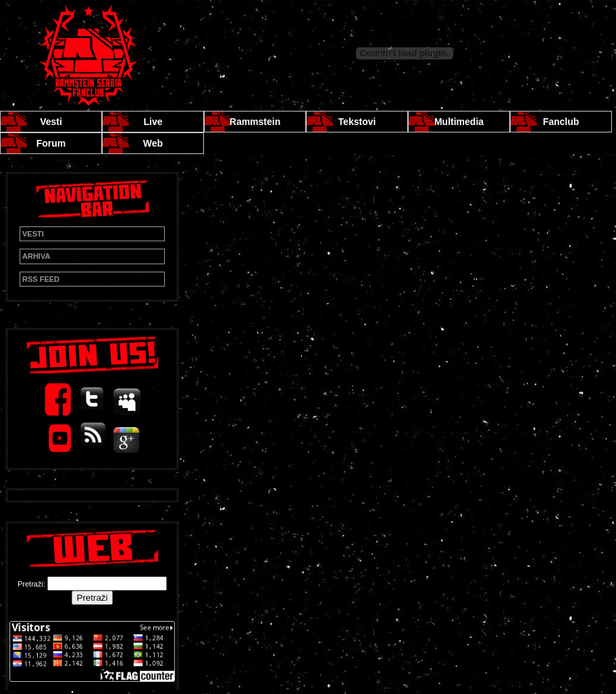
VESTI (33, 234)
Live (153, 122)
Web (153, 143)
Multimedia (459, 122)
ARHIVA (36, 256)
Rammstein (255, 122)
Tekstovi (357, 122)
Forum (51, 143)
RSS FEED (41, 279)
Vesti (51, 122)
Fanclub (561, 122)
